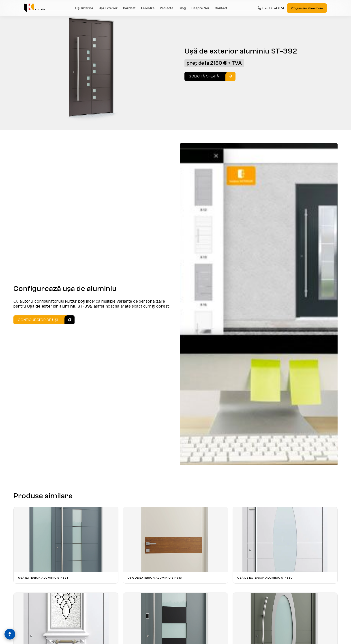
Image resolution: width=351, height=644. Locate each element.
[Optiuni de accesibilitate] (10, 634)
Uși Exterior (108, 8)
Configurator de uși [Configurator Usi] (38, 320)
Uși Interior (84, 8)
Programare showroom (307, 8)
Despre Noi (200, 8)
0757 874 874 (271, 8)
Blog (182, 8)
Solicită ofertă (204, 76)
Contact (221, 8)
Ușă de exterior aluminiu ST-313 (155, 578)
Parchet (129, 8)
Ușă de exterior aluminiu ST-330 (265, 578)
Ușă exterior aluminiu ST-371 (43, 578)
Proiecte (167, 8)
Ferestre (148, 8)
